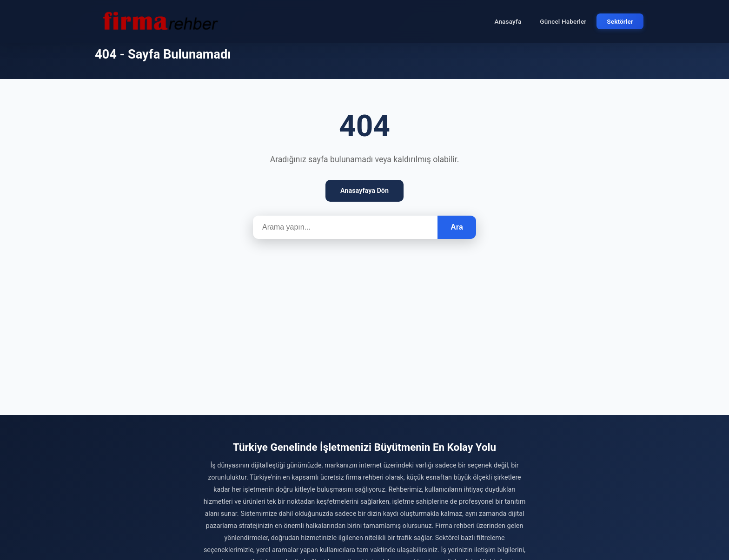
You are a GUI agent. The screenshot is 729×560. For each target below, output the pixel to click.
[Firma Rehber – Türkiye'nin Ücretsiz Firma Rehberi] (159, 21)
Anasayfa (508, 21)
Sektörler (620, 21)
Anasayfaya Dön (364, 191)
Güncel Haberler (563, 21)
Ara (457, 227)
